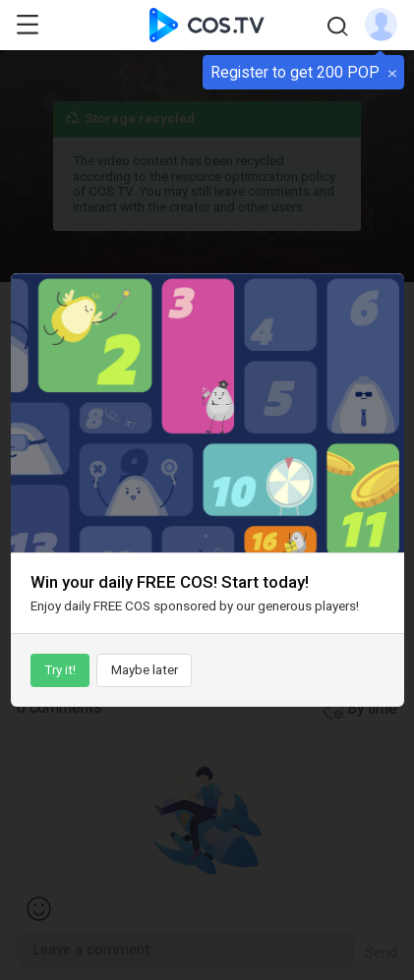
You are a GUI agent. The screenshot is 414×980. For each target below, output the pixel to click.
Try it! (60, 670)
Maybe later (145, 670)
